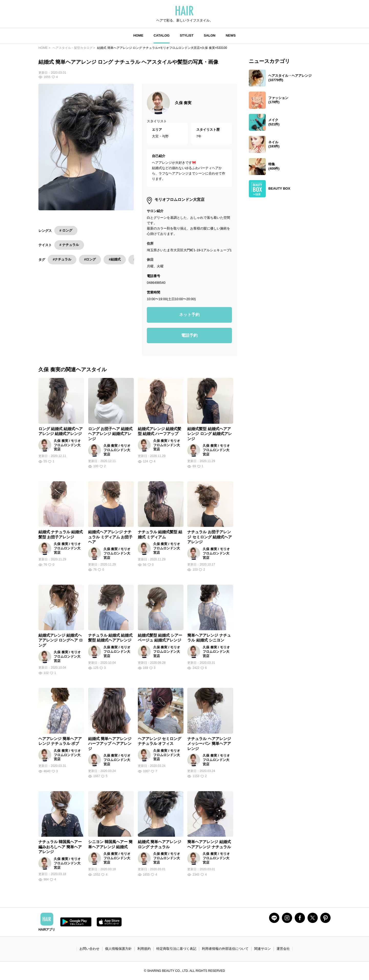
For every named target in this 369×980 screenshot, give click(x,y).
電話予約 (189, 335)
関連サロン (263, 949)
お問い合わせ (89, 949)
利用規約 (144, 949)
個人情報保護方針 (118, 949)
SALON (210, 35)
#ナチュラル (62, 259)
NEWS (231, 35)
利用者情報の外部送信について (225, 949)
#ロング (90, 259)
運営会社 (283, 949)
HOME (138, 35)
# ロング (66, 230)
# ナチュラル (69, 245)
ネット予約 (189, 315)
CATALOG (161, 35)
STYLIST (187, 35)
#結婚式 (115, 259)
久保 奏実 (183, 103)
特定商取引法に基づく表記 (176, 949)
